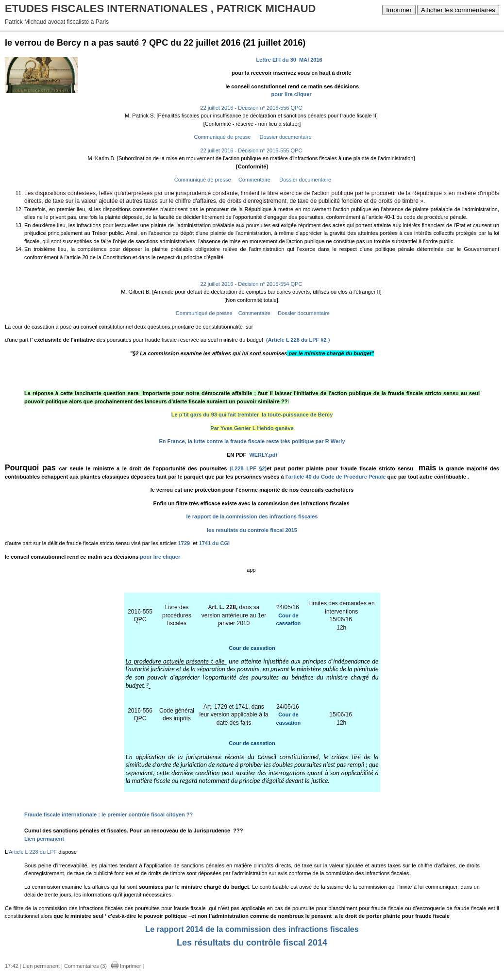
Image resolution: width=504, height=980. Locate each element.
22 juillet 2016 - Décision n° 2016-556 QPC (252, 108)
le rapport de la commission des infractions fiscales (252, 516)
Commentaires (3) (85, 966)
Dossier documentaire (285, 137)
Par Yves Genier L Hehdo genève (252, 428)
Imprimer (399, 10)
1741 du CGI (215, 543)
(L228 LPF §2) (247, 468)
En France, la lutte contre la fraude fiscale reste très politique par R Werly (252, 441)
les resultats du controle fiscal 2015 (252, 530)
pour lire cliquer (292, 94)
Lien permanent (44, 839)
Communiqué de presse (221, 137)
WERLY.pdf (263, 455)
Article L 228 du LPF (33, 852)
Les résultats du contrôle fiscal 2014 (252, 943)
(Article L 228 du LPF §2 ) (298, 340)
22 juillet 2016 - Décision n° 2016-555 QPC (252, 150)
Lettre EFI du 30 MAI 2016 (290, 60)
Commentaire (254, 180)
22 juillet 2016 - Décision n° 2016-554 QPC (252, 284)
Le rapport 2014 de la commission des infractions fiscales (252, 929)
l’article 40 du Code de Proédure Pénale (336, 477)
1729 (185, 543)
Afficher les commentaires (458, 10)
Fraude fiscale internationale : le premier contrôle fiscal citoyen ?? (109, 814)
